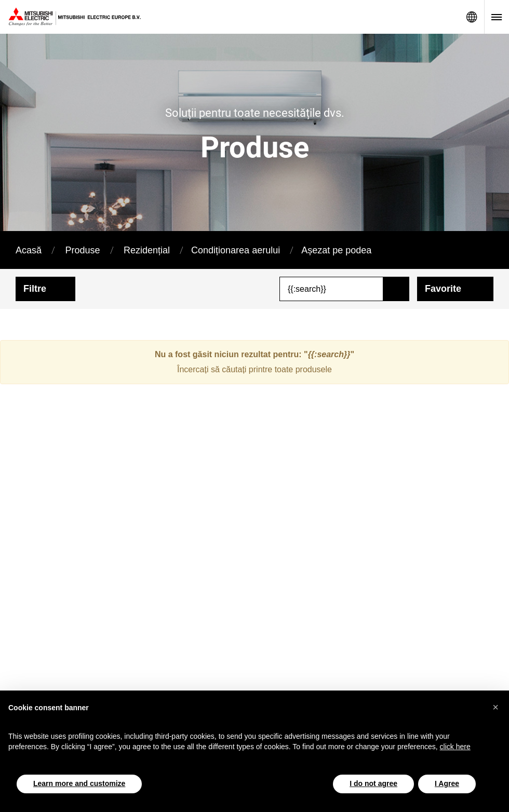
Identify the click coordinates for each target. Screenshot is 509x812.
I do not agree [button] (373, 783)
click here (455, 747)
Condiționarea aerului (236, 250)
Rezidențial (147, 250)
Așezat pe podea (336, 250)
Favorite (443, 289)
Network (472, 17)
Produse (82, 250)
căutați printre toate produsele (277, 369)
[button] (495, 707)
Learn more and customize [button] (79, 783)
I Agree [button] (447, 783)
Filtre (35, 289)
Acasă (29, 250)
